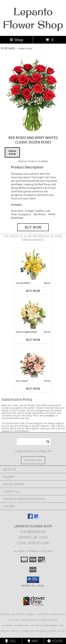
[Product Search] (34, 442)
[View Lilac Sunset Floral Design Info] (33, 363)
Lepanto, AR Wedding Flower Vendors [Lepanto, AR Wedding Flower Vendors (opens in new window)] (34, 620)
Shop (17, 40)
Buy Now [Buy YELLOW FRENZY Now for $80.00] (33, 291)
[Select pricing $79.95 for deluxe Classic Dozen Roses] (12, 152)
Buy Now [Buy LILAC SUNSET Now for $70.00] (33, 389)
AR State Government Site (47, 625)
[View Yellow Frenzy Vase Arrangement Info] (33, 265)
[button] (33, 580)
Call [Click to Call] (11, 641)
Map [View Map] (33, 641)
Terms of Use (57, 631)
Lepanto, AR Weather (15, 625)
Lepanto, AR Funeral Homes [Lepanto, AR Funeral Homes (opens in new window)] (17, 614)
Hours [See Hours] (55, 641)
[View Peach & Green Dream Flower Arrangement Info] (33, 314)
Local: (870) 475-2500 (33, 543)
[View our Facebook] (30, 518)
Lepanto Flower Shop (33, 18)
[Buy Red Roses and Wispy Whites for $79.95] (33, 227)
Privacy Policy (10, 631)
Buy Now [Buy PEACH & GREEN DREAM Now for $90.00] (33, 340)
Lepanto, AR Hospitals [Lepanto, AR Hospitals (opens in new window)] (52, 614)
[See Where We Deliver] (33, 460)
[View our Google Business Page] (36, 518)
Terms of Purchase (34, 631)
